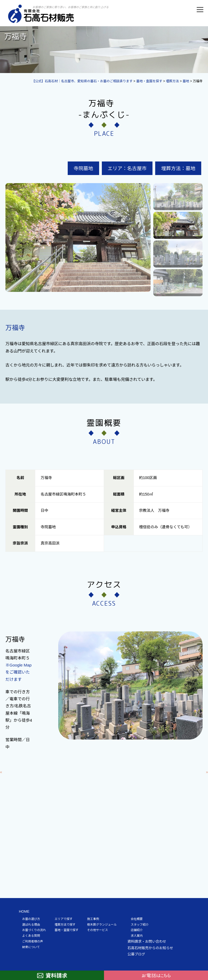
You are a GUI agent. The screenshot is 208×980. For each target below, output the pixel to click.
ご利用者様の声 (33, 941)
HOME (24, 911)
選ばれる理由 (31, 925)
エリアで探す (64, 919)
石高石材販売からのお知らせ (150, 948)
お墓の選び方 (31, 919)
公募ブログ (136, 954)
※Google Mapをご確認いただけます (19, 672)
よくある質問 (31, 936)
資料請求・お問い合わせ (147, 941)
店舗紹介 (137, 930)
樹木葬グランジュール (102, 925)
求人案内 (137, 936)
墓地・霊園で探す (67, 930)
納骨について (31, 947)
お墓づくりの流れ (34, 930)
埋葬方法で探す (65, 925)
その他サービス (98, 930)
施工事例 (93, 919)
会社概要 (137, 919)
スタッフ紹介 (140, 925)
